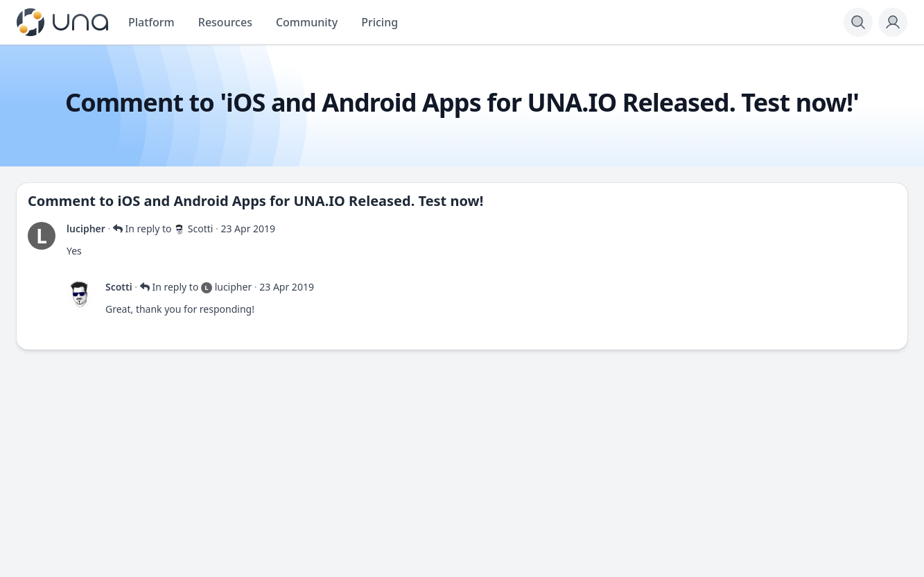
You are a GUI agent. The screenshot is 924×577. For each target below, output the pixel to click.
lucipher (86, 229)
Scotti (119, 287)
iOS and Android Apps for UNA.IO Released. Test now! (301, 201)
